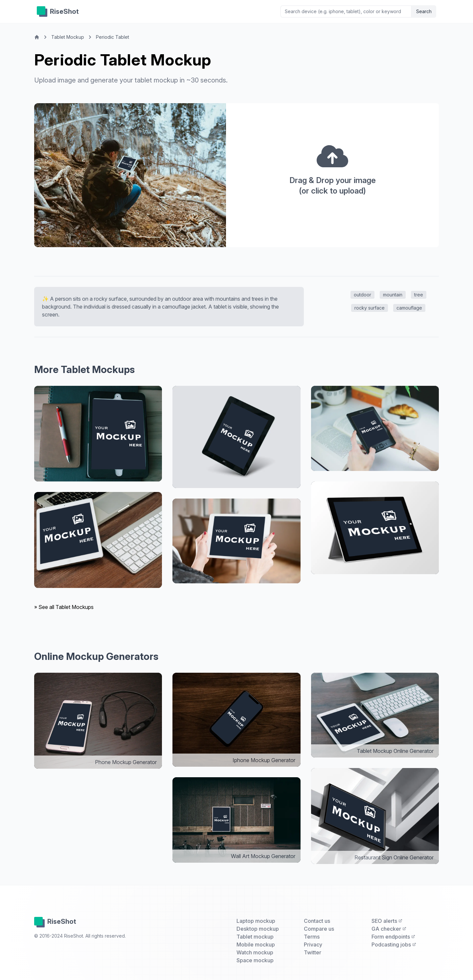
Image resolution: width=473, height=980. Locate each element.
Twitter (313, 952)
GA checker (389, 929)
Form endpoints (393, 937)
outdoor (362, 295)
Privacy (313, 945)
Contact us (317, 921)
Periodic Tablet (113, 37)
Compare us (319, 929)
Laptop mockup (256, 921)
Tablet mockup (255, 937)
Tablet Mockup (68, 37)
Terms (312, 937)
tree (419, 295)
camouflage (409, 308)
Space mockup (255, 960)
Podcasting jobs (394, 945)
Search (424, 11)
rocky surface (370, 308)
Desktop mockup (258, 929)
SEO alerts (387, 921)
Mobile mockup (256, 945)
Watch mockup (255, 952)
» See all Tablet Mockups (64, 607)
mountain (393, 295)
